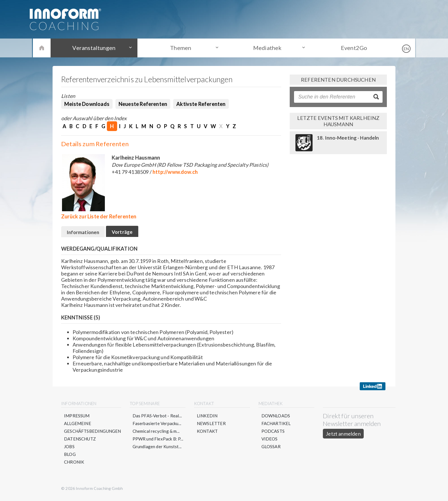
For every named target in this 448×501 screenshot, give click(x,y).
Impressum (77, 417)
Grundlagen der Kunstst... (157, 448)
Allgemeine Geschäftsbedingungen (93, 429)
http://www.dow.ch (175, 172)
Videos (270, 440)
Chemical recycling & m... (156, 433)
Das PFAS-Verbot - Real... (157, 417)
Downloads (276, 417)
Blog (70, 456)
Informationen (85, 233)
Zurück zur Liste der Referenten (99, 216)
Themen (181, 48)
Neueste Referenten (143, 104)
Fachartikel (276, 425)
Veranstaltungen (95, 48)
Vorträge (129, 233)
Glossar (271, 448)
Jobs (69, 448)
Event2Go (353, 48)
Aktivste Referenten (201, 104)
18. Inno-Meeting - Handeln (348, 138)
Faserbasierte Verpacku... (157, 425)
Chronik (74, 464)
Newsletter (211, 425)
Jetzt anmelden (343, 435)
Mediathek (267, 48)
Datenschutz (80, 440)
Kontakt (207, 433)
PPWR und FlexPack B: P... (158, 440)
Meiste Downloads (87, 104)
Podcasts (273, 433)
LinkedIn (207, 417)
